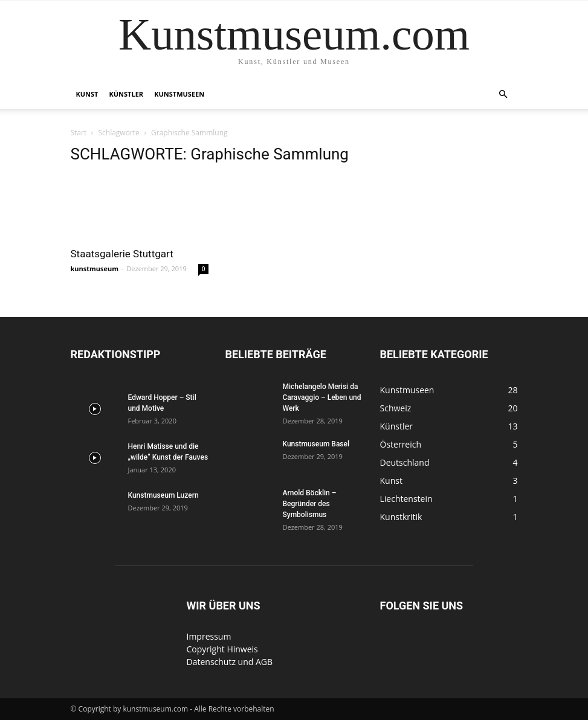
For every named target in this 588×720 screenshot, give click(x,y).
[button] (503, 95)
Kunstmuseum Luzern (163, 495)
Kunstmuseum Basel (316, 444)
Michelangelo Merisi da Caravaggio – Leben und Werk (322, 397)
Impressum (209, 636)
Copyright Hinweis (222, 649)
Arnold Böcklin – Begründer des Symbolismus (310, 504)
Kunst (87, 94)
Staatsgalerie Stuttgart (122, 254)
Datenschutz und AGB (230, 662)
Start (79, 133)
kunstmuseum (95, 268)
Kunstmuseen (179, 94)
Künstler (127, 94)
